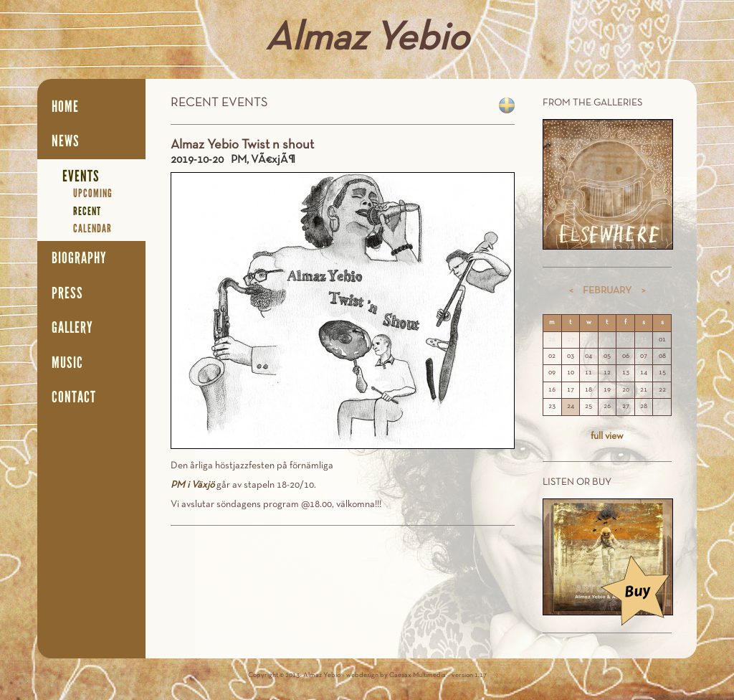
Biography (79, 258)
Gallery (72, 328)
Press (67, 293)
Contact (74, 397)
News (66, 141)
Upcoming (93, 193)
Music (67, 363)
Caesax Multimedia (418, 675)
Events (81, 176)
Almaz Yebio (367, 39)
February (607, 291)
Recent (87, 211)
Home (65, 107)
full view (607, 436)
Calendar (92, 228)
